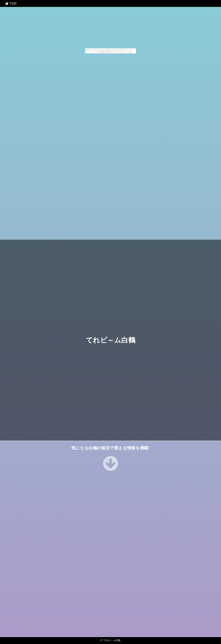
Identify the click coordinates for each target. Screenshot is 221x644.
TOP (11, 4)
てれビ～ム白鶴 (110, 340)
